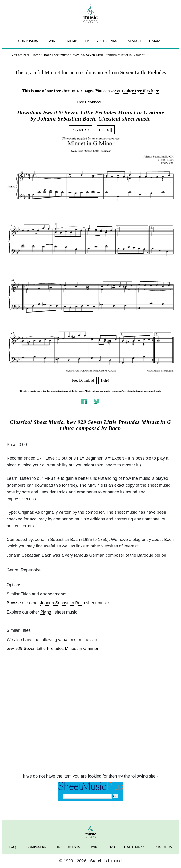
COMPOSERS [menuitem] (28, 41)
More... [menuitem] (157, 41)
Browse (14, 603)
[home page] (90, 14)
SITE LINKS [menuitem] (108, 41)
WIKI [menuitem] (53, 41)
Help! (105, 380)
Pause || (106, 130)
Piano (46, 612)
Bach (115, 428)
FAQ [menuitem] (12, 847)
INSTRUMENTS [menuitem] (69, 847)
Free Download (89, 102)
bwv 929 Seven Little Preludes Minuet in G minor (52, 649)
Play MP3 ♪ (80, 130)
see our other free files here (135, 91)
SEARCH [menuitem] (134, 41)
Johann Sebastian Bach (62, 603)
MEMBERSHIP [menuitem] (78, 41)
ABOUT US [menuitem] (163, 847)
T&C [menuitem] (113, 847)
